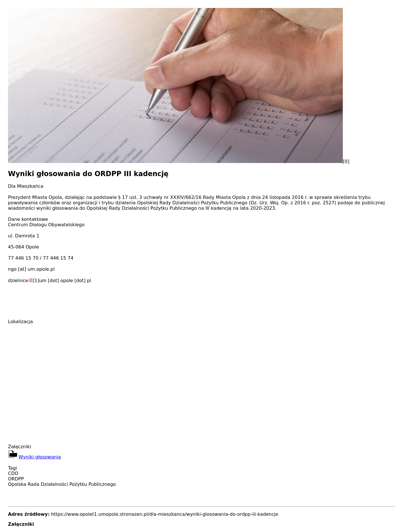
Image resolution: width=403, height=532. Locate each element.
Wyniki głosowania (40, 457)
